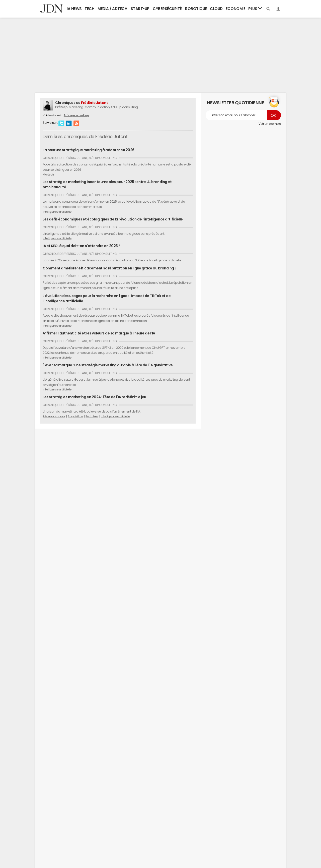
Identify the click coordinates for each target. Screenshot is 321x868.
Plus (255, 8)
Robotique (196, 9)
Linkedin (69, 123)
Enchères (92, 416)
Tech (89, 9)
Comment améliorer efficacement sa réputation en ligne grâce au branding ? (110, 268)
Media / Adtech (112, 9)
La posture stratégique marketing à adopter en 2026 (89, 150)
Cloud (216, 9)
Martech (48, 175)
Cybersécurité (167, 9)
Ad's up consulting (76, 115)
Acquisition (75, 416)
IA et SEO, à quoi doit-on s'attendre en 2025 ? (82, 246)
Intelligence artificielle (57, 212)
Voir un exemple (270, 124)
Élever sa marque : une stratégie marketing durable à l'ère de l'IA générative (108, 365)
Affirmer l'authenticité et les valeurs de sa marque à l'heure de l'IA (99, 333)
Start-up (140, 9)
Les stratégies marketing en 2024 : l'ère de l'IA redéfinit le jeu (94, 397)
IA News (74, 9)
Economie (235, 9)
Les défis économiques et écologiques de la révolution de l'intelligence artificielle (113, 219)
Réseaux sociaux (54, 416)
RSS (76, 123)
